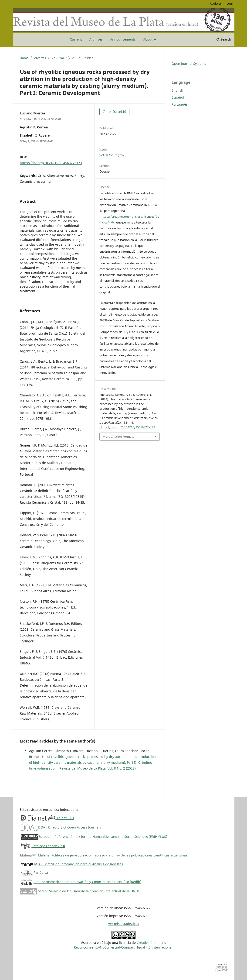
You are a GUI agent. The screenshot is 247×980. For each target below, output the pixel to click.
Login (230, 3)
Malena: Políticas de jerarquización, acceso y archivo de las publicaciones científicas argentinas (104, 855)
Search (224, 39)
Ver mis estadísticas (123, 924)
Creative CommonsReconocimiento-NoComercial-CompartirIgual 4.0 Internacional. (124, 945)
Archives (96, 39)
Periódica (41, 872)
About (148, 39)
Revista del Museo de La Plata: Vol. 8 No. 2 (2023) (98, 768)
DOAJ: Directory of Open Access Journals (70, 827)
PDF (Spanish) (116, 112)
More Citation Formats (118, 437)
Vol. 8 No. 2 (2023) (64, 58)
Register (215, 3)
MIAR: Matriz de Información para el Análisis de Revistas (79, 864)
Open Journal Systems (189, 64)
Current (76, 39)
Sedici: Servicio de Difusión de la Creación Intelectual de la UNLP (79, 891)
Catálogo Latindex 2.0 (48, 846)
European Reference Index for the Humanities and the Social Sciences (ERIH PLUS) (103, 837)
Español (178, 97)
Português (180, 104)
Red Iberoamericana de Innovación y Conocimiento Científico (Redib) (87, 882)
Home (24, 58)
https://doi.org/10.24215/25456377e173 (51, 163)
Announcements (123, 39)
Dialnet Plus (65, 818)
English (177, 90)
